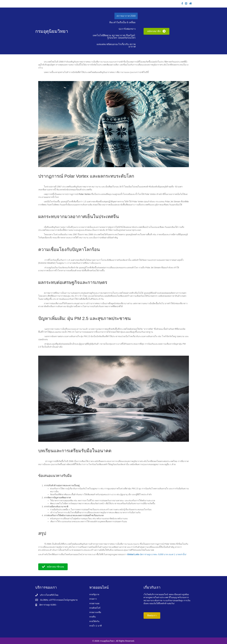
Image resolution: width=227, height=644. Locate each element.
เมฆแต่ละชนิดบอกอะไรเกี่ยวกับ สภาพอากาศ (116, 45)
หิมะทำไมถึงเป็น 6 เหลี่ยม (122, 22)
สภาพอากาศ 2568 (126, 16)
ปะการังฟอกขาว (127, 29)
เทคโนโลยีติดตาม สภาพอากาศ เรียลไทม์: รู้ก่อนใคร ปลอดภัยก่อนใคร (114, 37)
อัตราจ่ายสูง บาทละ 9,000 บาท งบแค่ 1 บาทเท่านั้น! (157, 554)
